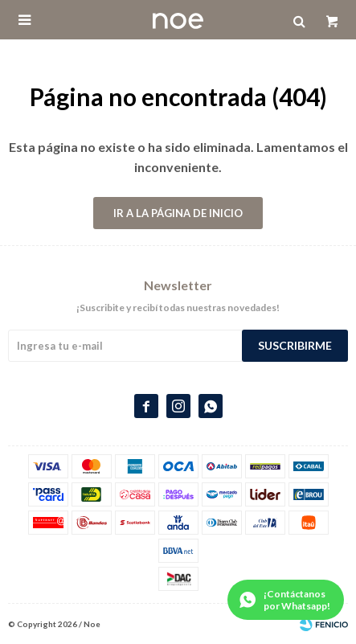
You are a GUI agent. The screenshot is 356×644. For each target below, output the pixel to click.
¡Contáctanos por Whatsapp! (297, 600)
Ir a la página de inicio (178, 213)
